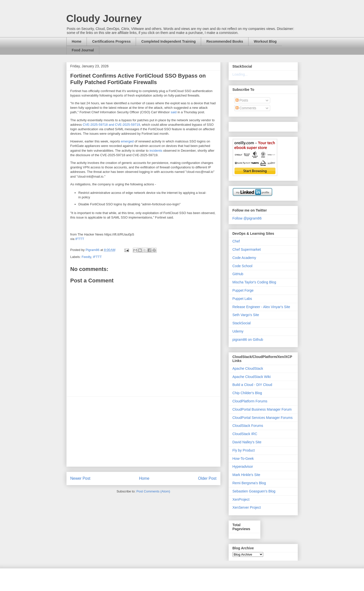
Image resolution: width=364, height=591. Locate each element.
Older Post (207, 478)
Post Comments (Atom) (153, 491)
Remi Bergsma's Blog (249, 483)
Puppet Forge (243, 290)
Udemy (238, 331)
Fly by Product (244, 450)
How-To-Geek (243, 459)
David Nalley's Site (247, 442)
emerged (127, 141)
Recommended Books (225, 41)
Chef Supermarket (247, 249)
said (174, 112)
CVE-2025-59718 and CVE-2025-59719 (111, 125)
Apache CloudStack (248, 368)
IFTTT (80, 239)
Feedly (86, 257)
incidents (156, 151)
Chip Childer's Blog (247, 393)
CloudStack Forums (248, 426)
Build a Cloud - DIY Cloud (252, 385)
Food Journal (83, 50)
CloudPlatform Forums (250, 401)
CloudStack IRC (245, 434)
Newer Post (80, 478)
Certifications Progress (111, 41)
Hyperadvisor (243, 467)
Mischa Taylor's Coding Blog (254, 282)
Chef (236, 241)
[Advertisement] (143, 432)
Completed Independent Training (168, 41)
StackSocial (242, 323)
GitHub (238, 274)
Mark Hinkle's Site (246, 475)
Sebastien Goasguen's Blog (254, 491)
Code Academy (244, 258)
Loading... (240, 74)
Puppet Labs (242, 299)
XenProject (241, 499)
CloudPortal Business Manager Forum (262, 409)
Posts (242, 100)
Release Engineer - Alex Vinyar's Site (261, 307)
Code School (243, 266)
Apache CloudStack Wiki (252, 377)
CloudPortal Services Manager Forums (263, 418)
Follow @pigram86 (247, 218)
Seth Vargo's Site (246, 315)
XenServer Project (247, 507)
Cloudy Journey (104, 18)
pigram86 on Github (248, 340)
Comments (246, 108)
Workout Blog (265, 41)
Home (77, 41)
